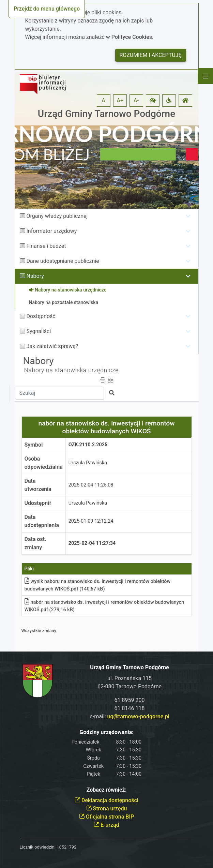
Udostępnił (38, 503)
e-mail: (129, 716)
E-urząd (106, 825)
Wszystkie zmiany (39, 631)
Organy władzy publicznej (57, 216)
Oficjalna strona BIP (106, 817)
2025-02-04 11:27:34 (92, 543)
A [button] (103, 100)
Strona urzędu (107, 809)
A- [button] (136, 100)
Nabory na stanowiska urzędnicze (71, 370)
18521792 (66, 847)
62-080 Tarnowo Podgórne (130, 686)
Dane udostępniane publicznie (63, 261)
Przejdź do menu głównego (47, 9)
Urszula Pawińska (88, 463)
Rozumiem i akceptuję (151, 55)
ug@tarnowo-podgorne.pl (138, 716)
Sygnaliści (39, 331)
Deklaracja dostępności (106, 800)
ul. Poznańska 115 (130, 678)
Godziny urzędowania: (106, 732)
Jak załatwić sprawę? (52, 346)
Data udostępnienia (42, 521)
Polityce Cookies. (133, 37)
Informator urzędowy (51, 231)
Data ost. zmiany (35, 543)
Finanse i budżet (46, 246)
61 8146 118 (130, 708)
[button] (153, 101)
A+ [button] (120, 100)
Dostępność (41, 316)
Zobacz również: (107, 790)
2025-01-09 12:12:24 (91, 521)
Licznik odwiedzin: (38, 847)
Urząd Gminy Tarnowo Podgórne (106, 114)
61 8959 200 (130, 700)
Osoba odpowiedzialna (44, 463)
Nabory (35, 276)
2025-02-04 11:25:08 (91, 485)
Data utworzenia (38, 485)
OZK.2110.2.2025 (88, 445)
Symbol (34, 445)
